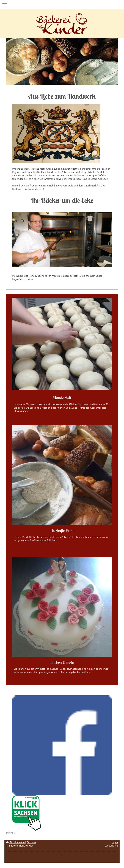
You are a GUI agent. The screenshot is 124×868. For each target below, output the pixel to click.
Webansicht (111, 846)
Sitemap (31, 842)
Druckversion (16, 842)
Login (115, 842)
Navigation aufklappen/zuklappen (62, 5)
